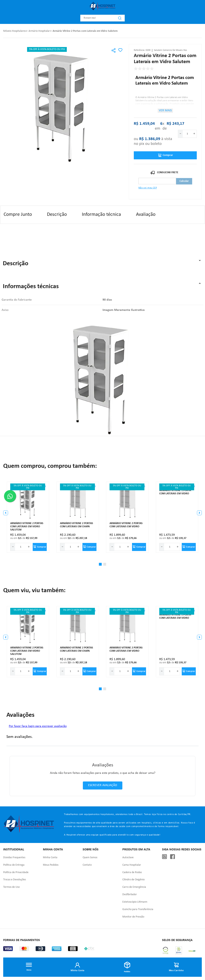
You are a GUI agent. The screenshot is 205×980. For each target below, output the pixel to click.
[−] (180, 134)
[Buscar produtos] (120, 18)
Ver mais (165, 111)
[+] (194, 134)
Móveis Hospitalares (15, 31)
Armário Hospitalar (39, 31)
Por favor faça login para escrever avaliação (38, 726)
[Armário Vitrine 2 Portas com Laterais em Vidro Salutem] (28, 517)
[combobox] (102, 18)
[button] (114, 51)
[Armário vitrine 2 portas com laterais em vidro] (127, 517)
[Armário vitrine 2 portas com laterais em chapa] (78, 517)
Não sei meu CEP (148, 188)
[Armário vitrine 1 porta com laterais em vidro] (177, 517)
